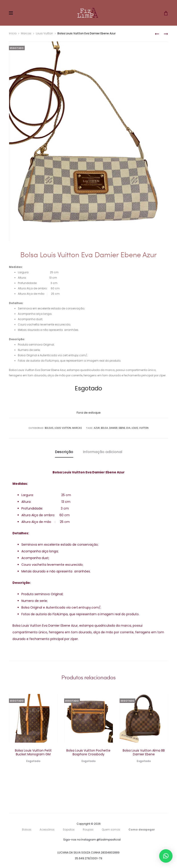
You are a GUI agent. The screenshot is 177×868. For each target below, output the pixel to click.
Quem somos (111, 830)
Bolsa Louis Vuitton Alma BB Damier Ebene (144, 752)
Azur (97, 428)
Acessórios (47, 830)
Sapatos (69, 830)
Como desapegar (142, 830)
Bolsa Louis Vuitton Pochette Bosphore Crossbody (88, 752)
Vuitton (144, 428)
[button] (166, 856)
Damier (113, 428)
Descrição (64, 452)
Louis (135, 428)
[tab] (64, 452)
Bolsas (49, 428)
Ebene (122, 428)
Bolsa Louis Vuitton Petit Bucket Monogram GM (33, 752)
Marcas (26, 33)
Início (13, 33)
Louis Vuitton (44, 33)
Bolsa (104, 428)
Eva (128, 428)
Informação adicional (103, 452)
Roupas (88, 830)
